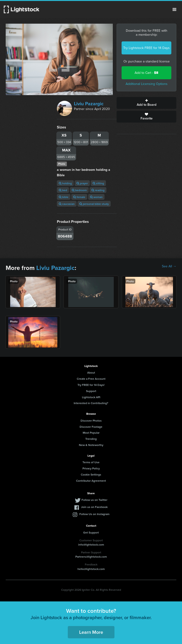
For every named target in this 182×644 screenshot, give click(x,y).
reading (98, 190)
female (79, 197)
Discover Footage (91, 427)
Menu (174, 9)
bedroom (79, 190)
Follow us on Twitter (94, 500)
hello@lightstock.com (91, 569)
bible (64, 197)
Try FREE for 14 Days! (91, 385)
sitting (98, 183)
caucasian (67, 204)
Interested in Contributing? (91, 403)
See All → (169, 266)
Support (91, 391)
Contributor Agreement (91, 481)
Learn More (91, 632)
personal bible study (94, 204)
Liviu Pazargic (89, 104)
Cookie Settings (91, 474)
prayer (82, 183)
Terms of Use (91, 462)
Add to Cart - (146, 73)
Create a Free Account (91, 379)
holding (65, 183)
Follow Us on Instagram (94, 514)
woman (96, 197)
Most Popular (91, 433)
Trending (91, 439)
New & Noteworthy (91, 445)
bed (63, 190)
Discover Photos (91, 421)
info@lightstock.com (91, 545)
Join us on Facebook (94, 507)
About (91, 373)
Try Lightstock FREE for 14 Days (146, 48)
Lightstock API (91, 397)
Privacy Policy (91, 468)
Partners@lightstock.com (91, 557)
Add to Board (146, 103)
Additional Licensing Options (147, 84)
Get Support (91, 532)
